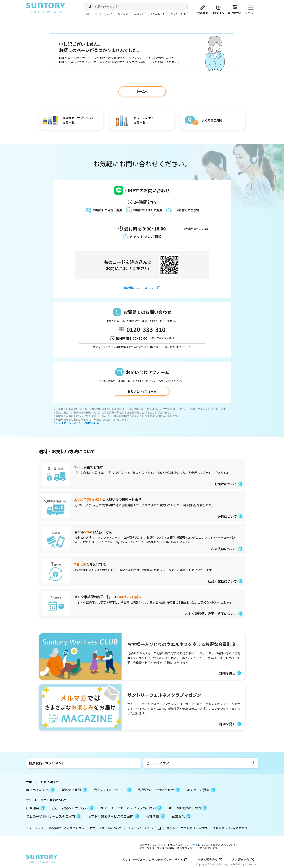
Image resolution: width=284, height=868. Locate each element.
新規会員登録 (74, 790)
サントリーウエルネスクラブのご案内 (131, 808)
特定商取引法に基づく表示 (67, 828)
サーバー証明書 (189, 845)
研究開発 (35, 808)
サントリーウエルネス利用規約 (187, 828)
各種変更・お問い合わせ (159, 790)
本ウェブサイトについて (106, 828)
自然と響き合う (210, 859)
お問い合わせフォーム (142, 391)
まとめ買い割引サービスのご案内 (53, 816)
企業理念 (181, 816)
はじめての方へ (40, 790)
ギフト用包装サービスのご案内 (113, 816)
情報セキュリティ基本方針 (230, 828)
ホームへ (142, 91)
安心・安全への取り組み (72, 808)
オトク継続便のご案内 (187, 808)
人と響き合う (243, 859)
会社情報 (155, 816)
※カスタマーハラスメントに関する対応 (76, 423)
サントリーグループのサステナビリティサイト (155, 859)
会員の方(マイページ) (112, 790)
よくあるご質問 (201, 790)
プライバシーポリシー (144, 828)
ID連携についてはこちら (142, 288)
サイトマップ (35, 828)
